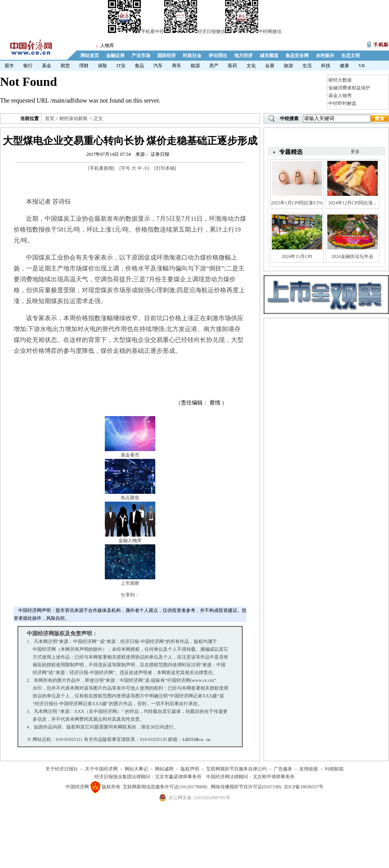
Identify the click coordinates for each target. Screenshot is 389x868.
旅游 (288, 66)
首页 (50, 119)
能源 (195, 66)
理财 (84, 66)
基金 (47, 66)
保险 (102, 66)
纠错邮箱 (334, 769)
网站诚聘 (164, 769)
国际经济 (167, 56)
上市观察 (130, 583)
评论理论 (218, 56)
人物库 (107, 45)
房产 (214, 66)
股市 (9, 66)
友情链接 (309, 769)
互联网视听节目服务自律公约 (236, 769)
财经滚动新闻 (73, 119)
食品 (139, 66)
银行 (28, 66)
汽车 (158, 66)
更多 (355, 152)
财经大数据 (340, 80)
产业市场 (141, 56)
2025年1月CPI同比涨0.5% (297, 203)
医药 (233, 66)
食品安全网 (297, 56)
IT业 (121, 66)
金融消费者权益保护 (349, 88)
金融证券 (115, 56)
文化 (251, 66)
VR (362, 66)
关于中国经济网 (101, 769)
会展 (270, 66)
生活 (307, 66)
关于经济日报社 (62, 769)
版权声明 (190, 769)
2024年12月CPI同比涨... (353, 203)
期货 (65, 66)
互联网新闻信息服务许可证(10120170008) (165, 787)
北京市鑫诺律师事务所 (178, 777)
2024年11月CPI (297, 256)
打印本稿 (165, 168)
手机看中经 (136, 31)
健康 (344, 66)
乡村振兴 (325, 56)
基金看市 (130, 455)
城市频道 (269, 56)
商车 (177, 66)
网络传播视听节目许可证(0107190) (246, 787)
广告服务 (283, 769)
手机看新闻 (101, 168)
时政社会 (192, 56)
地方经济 (243, 56)
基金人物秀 (340, 96)
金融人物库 (130, 540)
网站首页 (90, 56)
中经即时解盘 (342, 103)
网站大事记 (136, 769)
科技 (326, 66)
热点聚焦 (130, 498)
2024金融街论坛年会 (353, 256)
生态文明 (351, 56)
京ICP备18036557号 (304, 787)
